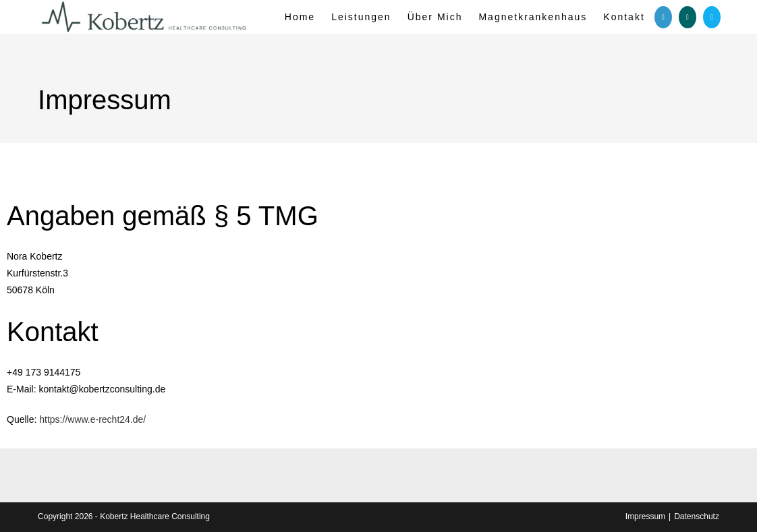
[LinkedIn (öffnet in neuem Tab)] (663, 17)
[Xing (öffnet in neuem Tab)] (688, 17)
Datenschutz (697, 516)
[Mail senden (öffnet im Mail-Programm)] (712, 17)
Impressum (645, 516)
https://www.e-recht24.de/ (92, 419)
